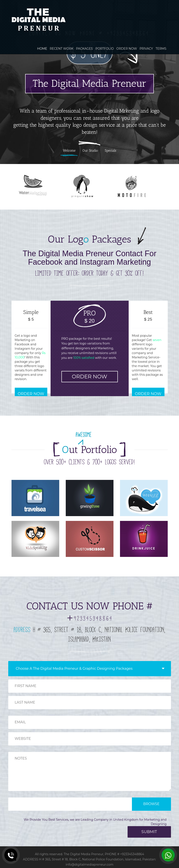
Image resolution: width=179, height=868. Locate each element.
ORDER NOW (127, 49)
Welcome (69, 151)
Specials (111, 151)
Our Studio (90, 151)
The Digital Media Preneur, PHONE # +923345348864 (104, 854)
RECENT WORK (62, 49)
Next (172, 86)
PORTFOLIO (105, 49)
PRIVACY (146, 49)
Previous (7, 86)
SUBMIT (149, 832)
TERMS (161, 49)
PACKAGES (84, 49)
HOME (42, 49)
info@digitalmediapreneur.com (89, 865)
